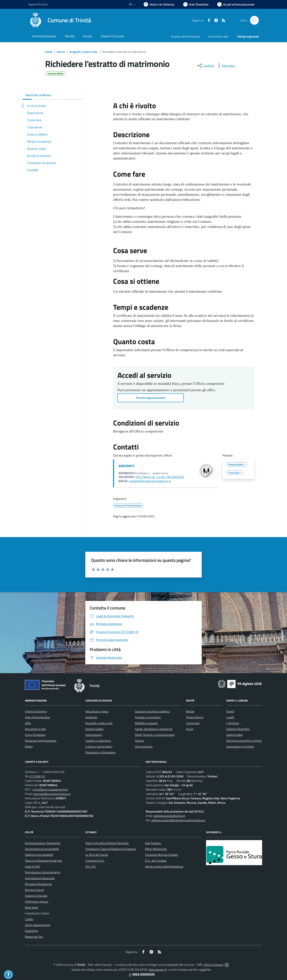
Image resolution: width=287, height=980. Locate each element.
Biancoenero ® (158, 970)
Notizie (190, 711)
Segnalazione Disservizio (40, 878)
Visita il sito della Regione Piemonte (107, 843)
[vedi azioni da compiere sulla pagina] (226, 66)
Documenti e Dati (35, 729)
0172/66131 (37, 776)
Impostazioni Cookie (37, 913)
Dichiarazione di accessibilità (42, 849)
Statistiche (31, 931)
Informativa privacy (37, 902)
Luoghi (230, 717)
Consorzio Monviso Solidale (161, 855)
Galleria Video (234, 735)
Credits (29, 919)
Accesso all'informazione (185, 36)
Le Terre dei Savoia (97, 855)
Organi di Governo (36, 711)
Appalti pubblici (94, 729)
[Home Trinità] (60, 20)
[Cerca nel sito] (254, 20)
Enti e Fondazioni (35, 735)
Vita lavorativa (144, 746)
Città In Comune (213, 965)
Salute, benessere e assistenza (154, 729)
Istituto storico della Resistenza (164, 866)
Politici (29, 746)
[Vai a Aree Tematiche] (196, 4)
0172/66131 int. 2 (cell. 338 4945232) (160, 477)
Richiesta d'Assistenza (38, 884)
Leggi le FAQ (32, 866)
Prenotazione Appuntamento (43, 872)
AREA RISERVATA (141, 974)
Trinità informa (195, 717)
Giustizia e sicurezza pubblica (152, 711)
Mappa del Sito (34, 937)
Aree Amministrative (37, 717)
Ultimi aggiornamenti (38, 925)
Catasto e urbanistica (98, 741)
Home (49, 52)
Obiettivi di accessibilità (39, 855)
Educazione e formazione (100, 752)
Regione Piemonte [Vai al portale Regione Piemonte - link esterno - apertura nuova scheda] (38, 4)
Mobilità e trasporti (146, 723)
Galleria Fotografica (238, 729)
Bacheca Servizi (34, 890)
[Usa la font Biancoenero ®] (159, 4)
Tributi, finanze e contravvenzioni (155, 735)
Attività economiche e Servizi (244, 741)
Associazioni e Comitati (240, 746)
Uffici (28, 723)
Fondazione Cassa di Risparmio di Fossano (111, 849)
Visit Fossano (153, 843)
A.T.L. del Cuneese (156, 861)
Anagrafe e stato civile (84, 52)
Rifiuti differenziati (156, 849)
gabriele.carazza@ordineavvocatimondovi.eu (178, 820)
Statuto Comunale (36, 896)
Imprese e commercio (148, 717)
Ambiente (91, 717)
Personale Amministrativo (41, 741)
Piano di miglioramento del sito (44, 861)
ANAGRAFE (126, 466)
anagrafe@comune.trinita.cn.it (150, 481)
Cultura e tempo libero (99, 746)
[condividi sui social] (205, 66)
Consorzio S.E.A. (95, 861)
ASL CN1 (91, 866)
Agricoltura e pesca (97, 711)
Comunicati (193, 723)
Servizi (61, 52)
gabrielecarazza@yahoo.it (169, 816)
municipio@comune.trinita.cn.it (52, 794)
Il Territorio (233, 723)
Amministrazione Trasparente (43, 843)
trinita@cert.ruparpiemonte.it (50, 789)
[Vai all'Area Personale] (236, 4)
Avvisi (190, 729)
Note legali (31, 907)
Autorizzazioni (94, 735)
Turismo (139, 741)
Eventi (230, 711)
